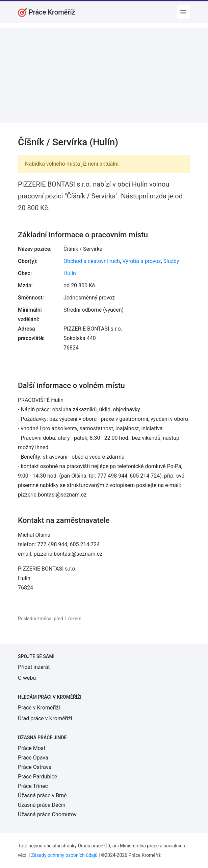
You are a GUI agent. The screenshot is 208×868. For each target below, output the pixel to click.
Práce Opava (33, 758)
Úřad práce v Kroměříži (45, 718)
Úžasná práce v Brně (42, 795)
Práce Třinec (33, 786)
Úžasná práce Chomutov (47, 814)
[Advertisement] (104, 76)
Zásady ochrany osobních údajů (64, 855)
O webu (27, 678)
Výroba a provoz (141, 261)
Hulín (70, 273)
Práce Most (32, 748)
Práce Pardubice (37, 777)
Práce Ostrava (35, 767)
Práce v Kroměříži (39, 708)
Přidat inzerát (34, 667)
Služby (171, 261)
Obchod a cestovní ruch (92, 261)
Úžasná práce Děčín (42, 805)
